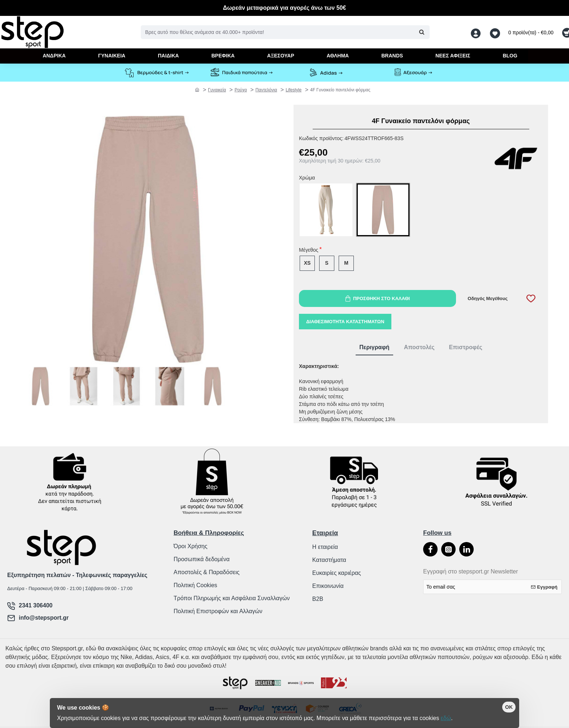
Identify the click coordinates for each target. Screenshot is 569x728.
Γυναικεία (217, 90)
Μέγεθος (309, 250)
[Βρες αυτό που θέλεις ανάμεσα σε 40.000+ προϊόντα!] (422, 32)
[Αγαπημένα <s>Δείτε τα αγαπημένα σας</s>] (496, 32)
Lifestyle (294, 90)
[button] (377, 298)
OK (509, 707)
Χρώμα (307, 178)
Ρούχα (241, 90)
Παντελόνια (266, 90)
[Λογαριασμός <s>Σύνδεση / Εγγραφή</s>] (478, 32)
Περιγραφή (374, 347)
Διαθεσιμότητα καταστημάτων (345, 322)
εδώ (446, 718)
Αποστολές (419, 347)
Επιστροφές (466, 347)
